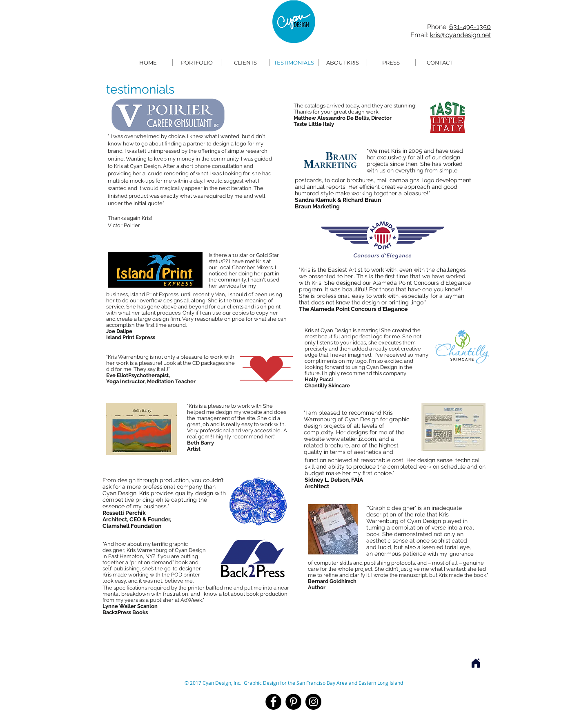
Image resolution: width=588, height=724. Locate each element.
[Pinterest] (293, 702)
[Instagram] (313, 702)
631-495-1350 (470, 27)
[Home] (476, 663)
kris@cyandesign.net (460, 35)
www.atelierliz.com (351, 439)
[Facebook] (273, 702)
